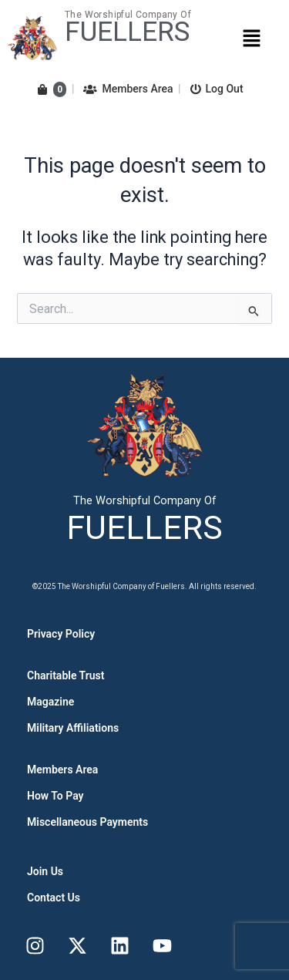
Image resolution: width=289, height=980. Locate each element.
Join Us (45, 871)
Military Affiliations (73, 728)
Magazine (50, 702)
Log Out (217, 89)
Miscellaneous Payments (87, 822)
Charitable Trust (66, 675)
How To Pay (55, 796)
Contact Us (54, 897)
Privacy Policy (61, 634)
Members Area (128, 89)
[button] (251, 38)
